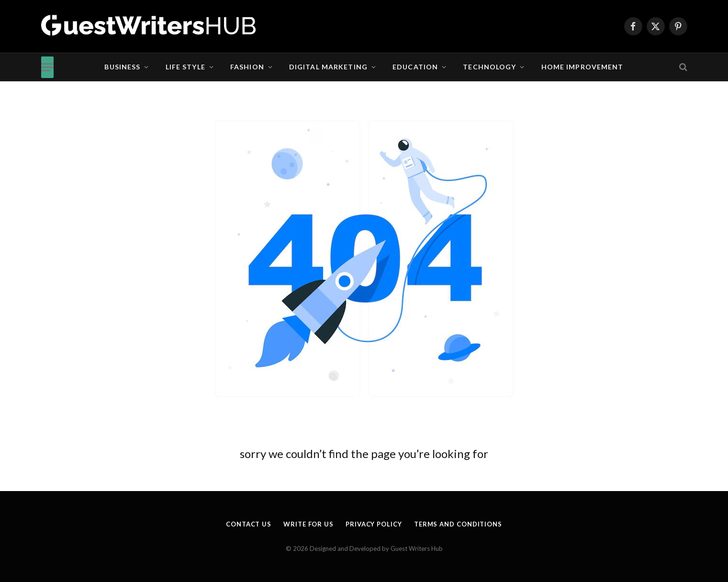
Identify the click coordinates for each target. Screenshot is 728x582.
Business (122, 67)
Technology (489, 67)
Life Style (185, 67)
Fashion (247, 67)
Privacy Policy (374, 524)
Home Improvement (582, 67)
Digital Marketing (328, 67)
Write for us (308, 524)
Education (415, 67)
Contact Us (249, 524)
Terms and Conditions (458, 524)
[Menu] (47, 67)
